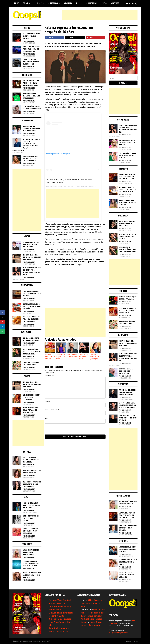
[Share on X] (75, 37)
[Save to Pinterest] (96, 37)
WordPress (134, 641)
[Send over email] (2, 331)
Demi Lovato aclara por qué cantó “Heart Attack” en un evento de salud (61, 622)
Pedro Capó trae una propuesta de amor (72, 356)
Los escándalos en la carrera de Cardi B (61, 356)
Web (46, 418)
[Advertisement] (100, 15)
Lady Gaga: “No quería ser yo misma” (83, 356)
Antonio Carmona (74, 186)
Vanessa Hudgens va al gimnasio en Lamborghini (95, 357)
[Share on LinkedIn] (2, 327)
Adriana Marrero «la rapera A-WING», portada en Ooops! (91, 603)
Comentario (49, 375)
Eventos (104, 3)
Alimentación (91, 3)
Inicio (17, 3)
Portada (41, 3)
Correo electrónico (52, 410)
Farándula (68, 3)
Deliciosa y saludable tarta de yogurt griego (50, 356)
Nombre (48, 402)
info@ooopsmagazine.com (119, 633)
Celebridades (54, 3)
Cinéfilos (115, 3)
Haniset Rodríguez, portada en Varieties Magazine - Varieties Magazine (91, 619)
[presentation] (59, 429)
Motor (79, 3)
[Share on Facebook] (54, 37)
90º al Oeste (28, 3)
